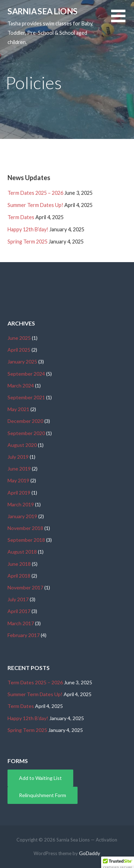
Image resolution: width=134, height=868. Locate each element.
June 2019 (19, 469)
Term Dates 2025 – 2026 (35, 193)
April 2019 (19, 493)
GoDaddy (90, 853)
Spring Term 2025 (28, 242)
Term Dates (21, 217)
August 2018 (22, 552)
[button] (123, 20)
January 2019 (22, 516)
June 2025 (19, 338)
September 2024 (26, 374)
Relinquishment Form (43, 795)
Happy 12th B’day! (28, 229)
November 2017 (25, 587)
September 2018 (26, 540)
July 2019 (18, 457)
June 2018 (19, 564)
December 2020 (25, 421)
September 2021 (26, 397)
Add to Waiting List (40, 778)
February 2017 (24, 635)
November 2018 (25, 528)
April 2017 (19, 611)
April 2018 (19, 576)
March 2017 (21, 623)
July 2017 (18, 599)
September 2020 (26, 433)
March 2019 (21, 504)
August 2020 (22, 445)
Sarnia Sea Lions (42, 11)
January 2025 (22, 361)
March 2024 (21, 385)
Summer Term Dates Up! (35, 205)
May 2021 (18, 409)
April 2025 (19, 350)
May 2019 (18, 480)
